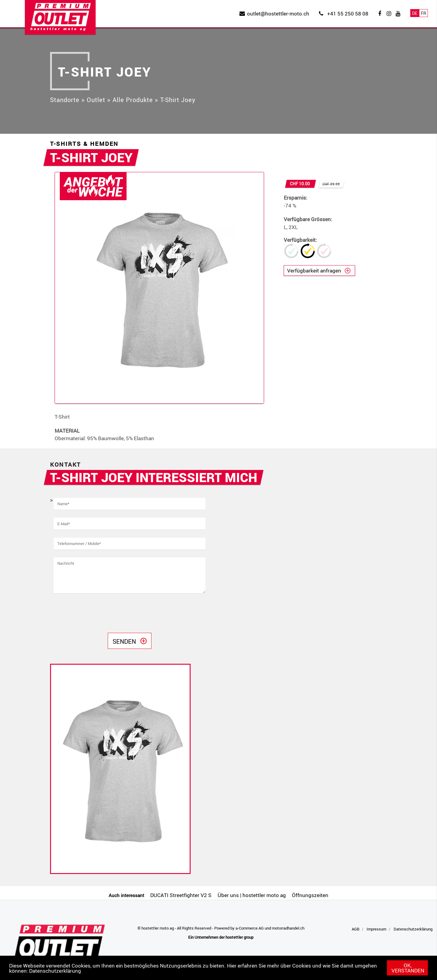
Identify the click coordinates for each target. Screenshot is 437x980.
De (415, 13)
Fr (423, 13)
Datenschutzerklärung (55, 971)
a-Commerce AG (250, 928)
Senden (124, 641)
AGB (356, 929)
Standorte (65, 100)
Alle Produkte (133, 100)
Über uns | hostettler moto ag (252, 895)
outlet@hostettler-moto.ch (278, 14)
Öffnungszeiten (310, 895)
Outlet (96, 100)
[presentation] (100, 613)
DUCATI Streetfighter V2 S (181, 895)
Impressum (376, 929)
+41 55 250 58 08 (348, 14)
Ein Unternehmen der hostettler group (221, 937)
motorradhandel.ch (288, 928)
